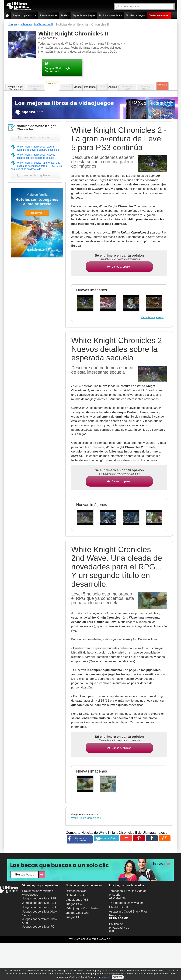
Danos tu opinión (119, 267)
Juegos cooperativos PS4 (39, 903)
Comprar (162, 85)
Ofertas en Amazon (159, 15)
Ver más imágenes (151, 317)
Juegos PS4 (74, 904)
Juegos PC (73, 917)
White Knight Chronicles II (16, 88)
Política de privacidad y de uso (119, 927)
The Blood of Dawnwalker (126, 903)
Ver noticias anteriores (34, 137)
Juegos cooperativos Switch (41, 907)
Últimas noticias (76, 891)
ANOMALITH (118, 898)
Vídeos (77, 87)
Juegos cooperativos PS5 (39, 898)
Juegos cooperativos (24, 15)
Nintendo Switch (76, 895)
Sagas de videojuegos (84, 15)
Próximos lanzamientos (110, 15)
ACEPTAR (118, 977)
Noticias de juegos (135, 15)
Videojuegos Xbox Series (82, 908)
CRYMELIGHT (119, 907)
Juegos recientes (48, 15)
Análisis (65, 15)
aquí (107, 977)
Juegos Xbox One (77, 913)
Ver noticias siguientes (34, 175)
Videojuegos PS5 (77, 900)
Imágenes (90, 87)
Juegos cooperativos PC (38, 927)
